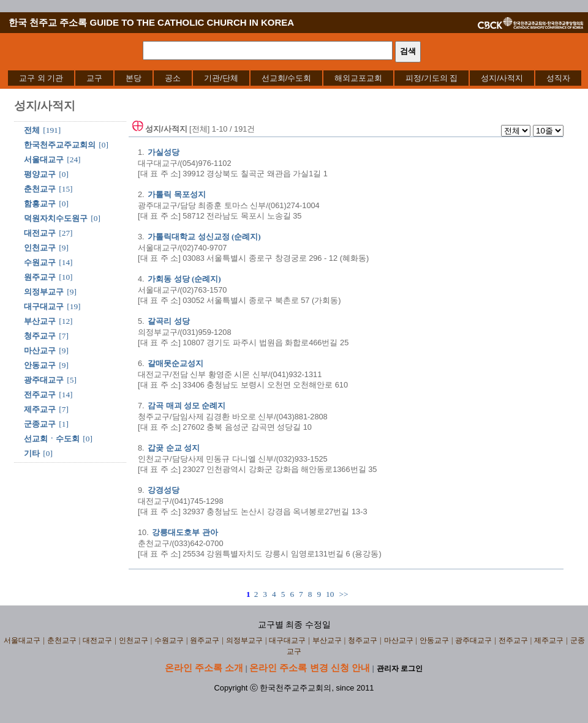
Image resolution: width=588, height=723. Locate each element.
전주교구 (40, 395)
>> (343, 594)
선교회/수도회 (287, 78)
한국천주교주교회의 (60, 145)
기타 (32, 453)
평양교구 (40, 174)
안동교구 (40, 365)
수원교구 (40, 262)
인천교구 (40, 248)
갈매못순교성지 (175, 363)
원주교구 (40, 277)
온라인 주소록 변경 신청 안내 (310, 668)
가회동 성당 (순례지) (184, 279)
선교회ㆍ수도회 (52, 439)
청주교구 (40, 336)
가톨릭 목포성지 (176, 194)
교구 (94, 78)
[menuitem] (41, 78)
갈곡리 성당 (168, 321)
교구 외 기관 (41, 78)
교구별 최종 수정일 (294, 625)
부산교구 (40, 321)
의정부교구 (44, 292)
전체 (32, 130)
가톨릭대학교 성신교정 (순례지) (204, 237)
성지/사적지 (502, 78)
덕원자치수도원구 (56, 218)
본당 (134, 78)
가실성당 (164, 152)
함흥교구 (40, 204)
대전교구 (40, 233)
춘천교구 (40, 189)
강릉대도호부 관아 (185, 532)
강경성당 (164, 490)
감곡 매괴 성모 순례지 (187, 406)
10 (330, 594)
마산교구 (40, 350)
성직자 (558, 78)
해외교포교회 (358, 78)
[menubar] (295, 78)
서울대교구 (44, 159)
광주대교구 (44, 380)
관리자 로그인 (400, 669)
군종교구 (40, 424)
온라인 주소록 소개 (204, 668)
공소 (173, 78)
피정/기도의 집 (432, 78)
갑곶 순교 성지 (174, 448)
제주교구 (40, 409)
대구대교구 (44, 306)
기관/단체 (221, 78)
